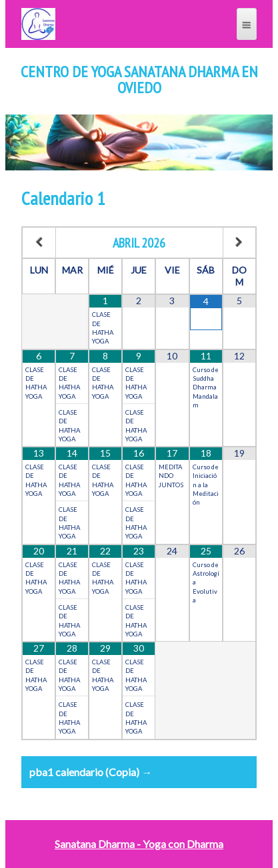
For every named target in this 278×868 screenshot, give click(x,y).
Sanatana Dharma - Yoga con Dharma (139, 844)
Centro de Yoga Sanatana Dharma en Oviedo (139, 80)
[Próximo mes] (239, 243)
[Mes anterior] (39, 243)
